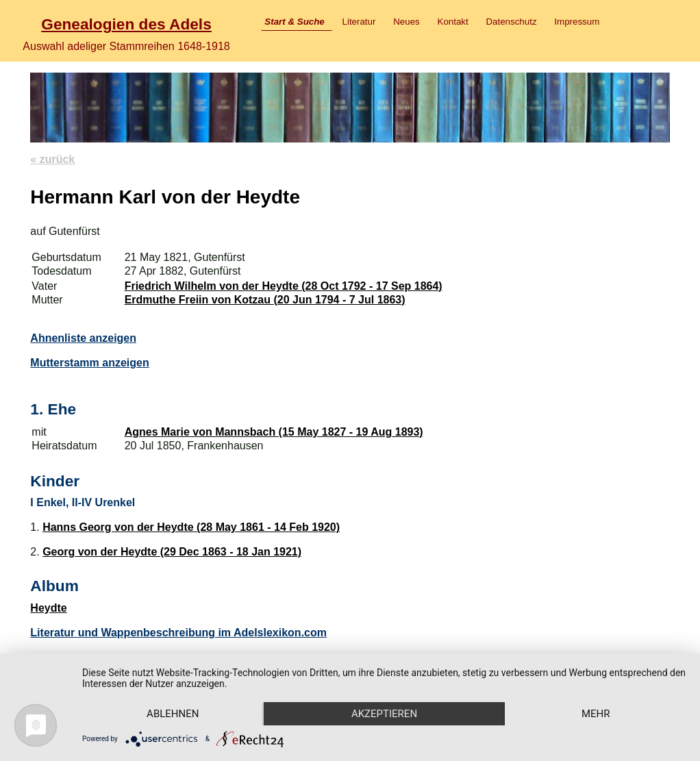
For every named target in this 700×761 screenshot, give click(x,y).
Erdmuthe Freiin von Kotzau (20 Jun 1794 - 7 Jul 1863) (265, 300)
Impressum (577, 22)
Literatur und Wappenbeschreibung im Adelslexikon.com (178, 633)
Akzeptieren (384, 714)
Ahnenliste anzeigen (83, 338)
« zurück (52, 159)
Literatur (359, 22)
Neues (407, 22)
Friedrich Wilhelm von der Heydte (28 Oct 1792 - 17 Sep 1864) (284, 286)
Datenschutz (511, 22)
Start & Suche (294, 22)
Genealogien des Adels (126, 24)
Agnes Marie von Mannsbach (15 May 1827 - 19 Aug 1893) (274, 432)
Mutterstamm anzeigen (89, 363)
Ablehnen (173, 714)
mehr (596, 714)
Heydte (48, 608)
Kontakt (453, 22)
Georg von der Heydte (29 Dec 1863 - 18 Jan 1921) (172, 552)
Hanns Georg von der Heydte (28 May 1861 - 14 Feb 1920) (191, 527)
